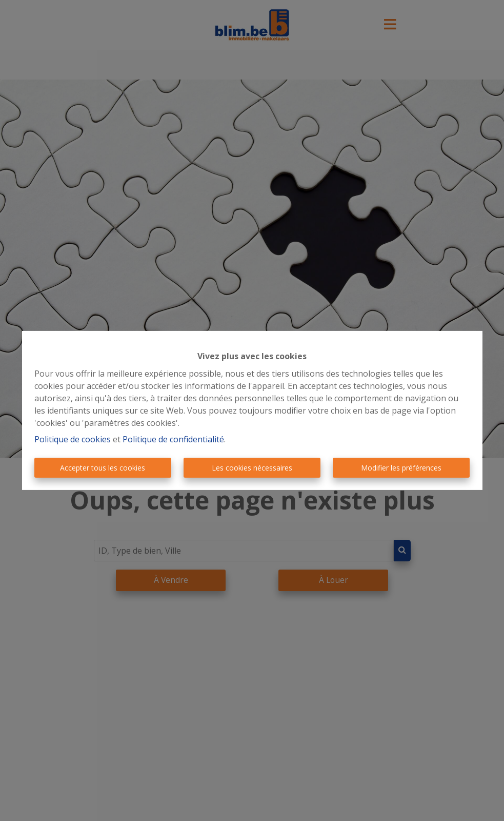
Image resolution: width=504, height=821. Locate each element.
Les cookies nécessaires (252, 468)
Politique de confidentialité (173, 439)
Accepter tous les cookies (103, 468)
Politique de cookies (73, 439)
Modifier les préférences (401, 468)
